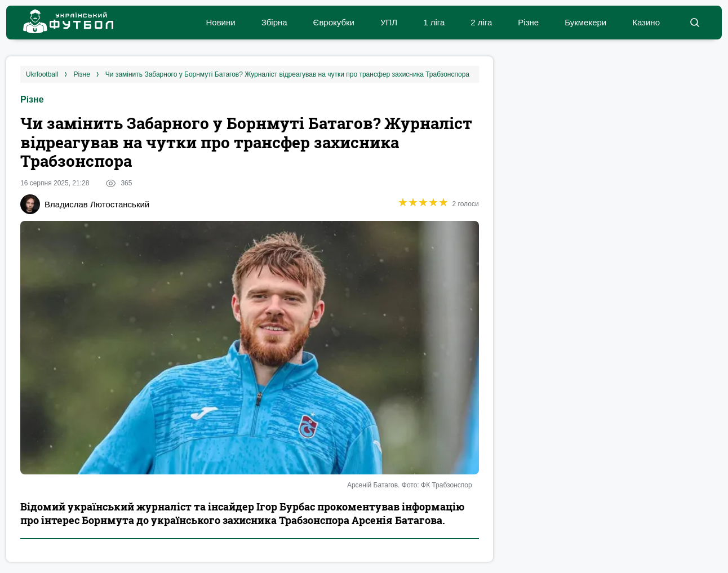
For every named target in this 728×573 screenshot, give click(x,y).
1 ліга (434, 22)
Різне (528, 22)
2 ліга (481, 22)
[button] (694, 23)
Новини (220, 22)
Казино (646, 22)
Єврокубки (334, 22)
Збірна (274, 22)
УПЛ (389, 22)
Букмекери (585, 22)
